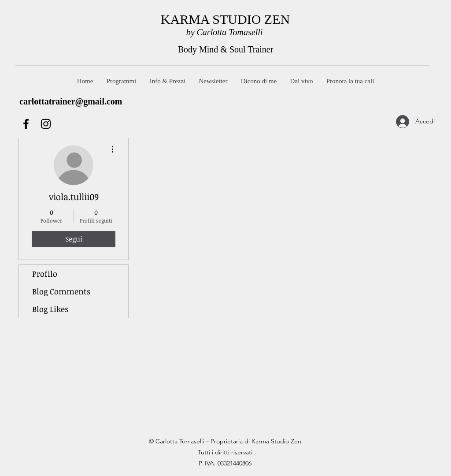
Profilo (45, 274)
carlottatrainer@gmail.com (71, 101)
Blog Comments (61, 291)
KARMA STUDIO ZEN (225, 19)
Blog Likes (50, 309)
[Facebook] (26, 124)
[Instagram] (46, 124)
